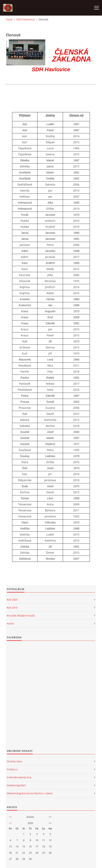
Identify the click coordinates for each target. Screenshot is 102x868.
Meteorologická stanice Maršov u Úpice (30, 793)
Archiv (10, 624)
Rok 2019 (12, 608)
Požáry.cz (12, 769)
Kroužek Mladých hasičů (21, 616)
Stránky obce (14, 761)
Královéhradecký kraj (19, 777)
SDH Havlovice (25, 19)
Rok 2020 (12, 600)
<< (10, 817)
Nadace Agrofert (16, 785)
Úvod (9, 19)
